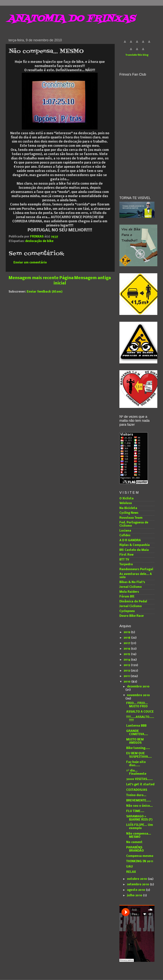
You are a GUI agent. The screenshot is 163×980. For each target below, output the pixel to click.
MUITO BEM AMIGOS (135, 741)
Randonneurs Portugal (136, 569)
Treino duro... (136, 795)
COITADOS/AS (137, 790)
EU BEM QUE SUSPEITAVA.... (139, 755)
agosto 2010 (136, 890)
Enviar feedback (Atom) (45, 292)
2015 (127, 654)
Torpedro (126, 565)
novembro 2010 (138, 695)
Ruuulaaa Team (131, 518)
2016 (127, 649)
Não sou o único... (139, 806)
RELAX (131, 872)
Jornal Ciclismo (131, 587)
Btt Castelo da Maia (134, 550)
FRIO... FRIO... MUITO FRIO (137, 705)
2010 (127, 682)
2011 (127, 676)
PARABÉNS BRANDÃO (135, 849)
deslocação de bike (39, 241)
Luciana (125, 531)
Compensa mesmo (140, 856)
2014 (127, 660)
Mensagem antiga (92, 278)
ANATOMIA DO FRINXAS (71, 19)
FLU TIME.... (135, 811)
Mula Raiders (129, 592)
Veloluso (126, 503)
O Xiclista (127, 499)
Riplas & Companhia (135, 545)
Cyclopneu (127, 611)
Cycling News (129, 513)
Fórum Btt (127, 597)
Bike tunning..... (138, 748)
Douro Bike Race (132, 616)
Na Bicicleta (128, 508)
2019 (127, 632)
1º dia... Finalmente (136, 772)
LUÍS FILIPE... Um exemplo (140, 827)
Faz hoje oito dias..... (136, 764)
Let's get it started (140, 785)
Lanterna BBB (136, 726)
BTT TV (124, 560)
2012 (127, 671)
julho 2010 (135, 896)
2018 (127, 638)
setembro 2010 (138, 885)
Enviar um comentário (30, 263)
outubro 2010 (137, 879)
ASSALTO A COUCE (140, 712)
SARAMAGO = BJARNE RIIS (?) (139, 818)
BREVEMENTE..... (139, 801)
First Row (126, 555)
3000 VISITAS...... (139, 779)
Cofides (125, 536)
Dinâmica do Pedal (133, 602)
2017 (127, 643)
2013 (127, 665)
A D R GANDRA (130, 540)
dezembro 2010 (138, 687)
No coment (134, 842)
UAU (130, 867)
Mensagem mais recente (34, 278)
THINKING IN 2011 (140, 861)
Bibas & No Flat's (132, 582)
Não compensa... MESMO (139, 835)
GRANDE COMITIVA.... (137, 733)
